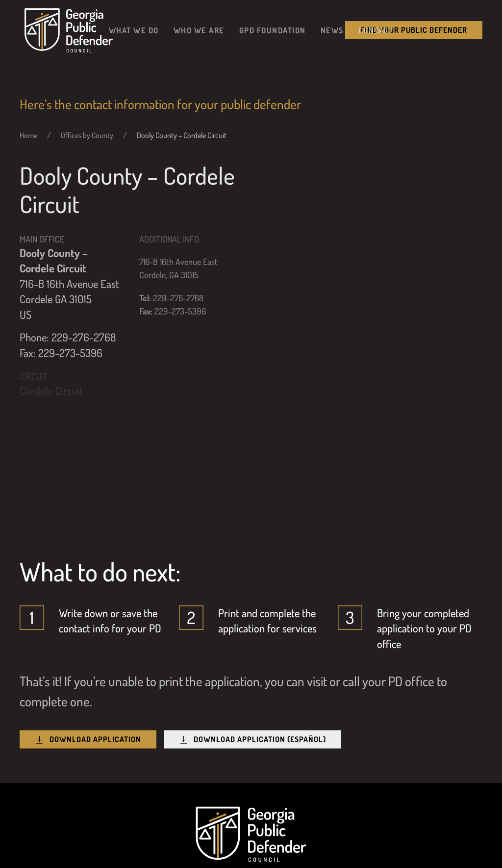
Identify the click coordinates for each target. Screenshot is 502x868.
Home (28, 135)
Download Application (88, 739)
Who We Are (199, 30)
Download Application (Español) (252, 739)
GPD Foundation (273, 30)
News (332, 30)
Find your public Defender (414, 30)
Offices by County (87, 135)
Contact (376, 30)
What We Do (134, 30)
